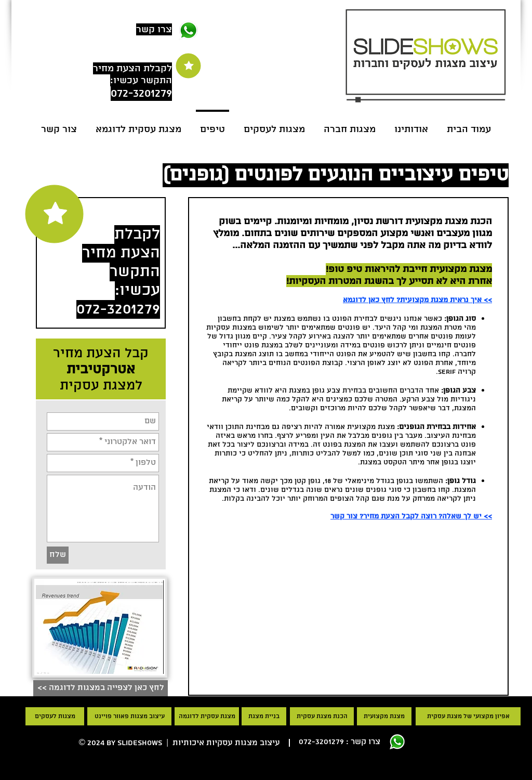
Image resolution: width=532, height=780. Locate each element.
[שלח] (58, 555)
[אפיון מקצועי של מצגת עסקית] (468, 716)
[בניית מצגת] (264, 716)
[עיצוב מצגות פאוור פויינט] (129, 716)
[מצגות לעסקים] (55, 716)
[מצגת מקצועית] (384, 716)
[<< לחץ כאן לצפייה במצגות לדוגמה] (101, 688)
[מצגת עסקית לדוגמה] (207, 716)
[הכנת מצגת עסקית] (322, 716)
